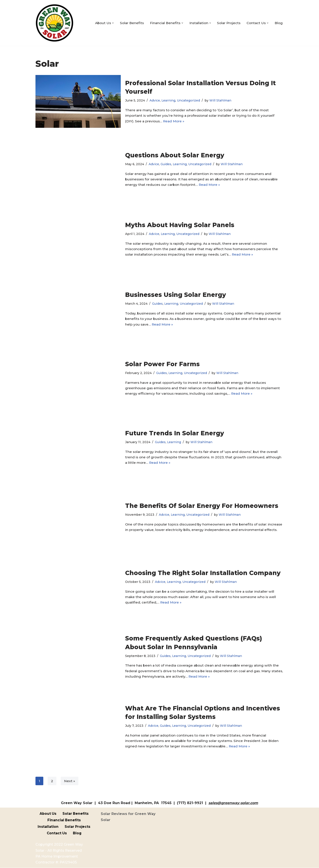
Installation (48, 827)
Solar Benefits (128, 23)
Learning (169, 100)
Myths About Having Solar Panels (180, 224)
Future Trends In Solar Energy (175, 432)
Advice (155, 100)
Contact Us (57, 833)
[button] (108, 23)
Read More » (175, 122)
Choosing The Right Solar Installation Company (203, 572)
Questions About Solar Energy (175, 154)
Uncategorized (190, 100)
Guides (166, 163)
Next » (70, 781)
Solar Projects (227, 23)
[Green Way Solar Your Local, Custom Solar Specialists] (55, 23)
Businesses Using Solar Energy (175, 294)
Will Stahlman (222, 100)
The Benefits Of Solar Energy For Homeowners (202, 502)
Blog (279, 23)
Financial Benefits (64, 820)
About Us (48, 814)
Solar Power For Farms (162, 363)
